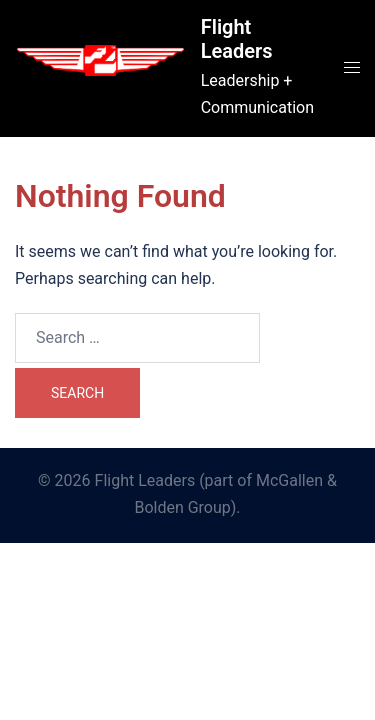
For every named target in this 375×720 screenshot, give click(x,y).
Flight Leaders (237, 39)
